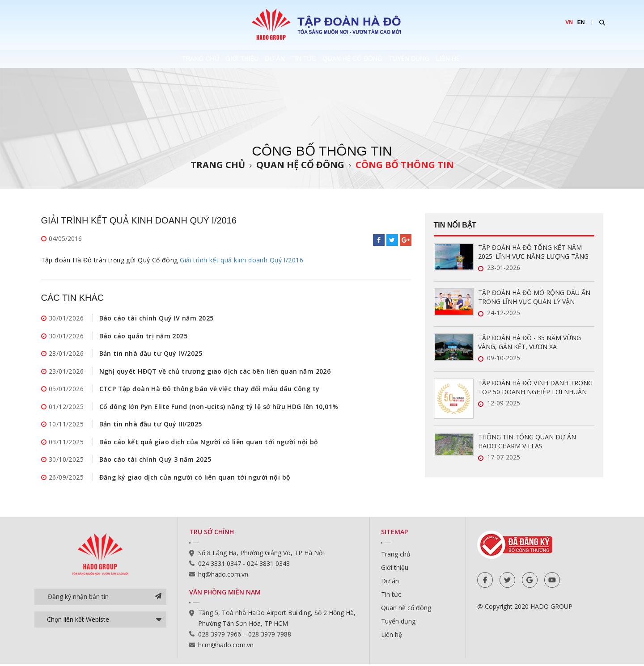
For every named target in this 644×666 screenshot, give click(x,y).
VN (569, 22)
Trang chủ (141, 59)
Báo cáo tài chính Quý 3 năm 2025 (155, 461)
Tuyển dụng (451, 59)
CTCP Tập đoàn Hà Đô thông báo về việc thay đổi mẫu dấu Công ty (210, 390)
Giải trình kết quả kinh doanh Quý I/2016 (241, 260)
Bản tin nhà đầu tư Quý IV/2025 (151, 354)
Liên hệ (510, 59)
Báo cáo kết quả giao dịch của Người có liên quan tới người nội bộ (209, 443)
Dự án (256, 59)
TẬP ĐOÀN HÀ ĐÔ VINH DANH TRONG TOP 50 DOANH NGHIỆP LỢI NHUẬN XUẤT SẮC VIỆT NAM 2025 (535, 388)
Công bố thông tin (405, 165)
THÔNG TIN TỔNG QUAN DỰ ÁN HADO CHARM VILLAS (527, 441)
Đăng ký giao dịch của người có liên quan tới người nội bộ (195, 479)
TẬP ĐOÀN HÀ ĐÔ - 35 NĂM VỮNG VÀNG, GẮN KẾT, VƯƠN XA (530, 342)
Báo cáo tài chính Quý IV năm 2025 (157, 318)
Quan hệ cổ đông (374, 59)
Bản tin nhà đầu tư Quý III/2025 (151, 425)
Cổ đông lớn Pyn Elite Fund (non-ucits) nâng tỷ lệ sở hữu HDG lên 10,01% (219, 407)
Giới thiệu (203, 59)
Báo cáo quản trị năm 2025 (144, 336)
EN (581, 22)
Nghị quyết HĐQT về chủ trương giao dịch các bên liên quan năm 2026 (215, 372)
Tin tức (305, 59)
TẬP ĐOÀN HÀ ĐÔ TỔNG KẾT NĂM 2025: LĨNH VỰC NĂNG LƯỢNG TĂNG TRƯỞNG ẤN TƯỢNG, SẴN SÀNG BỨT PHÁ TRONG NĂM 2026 (535, 252)
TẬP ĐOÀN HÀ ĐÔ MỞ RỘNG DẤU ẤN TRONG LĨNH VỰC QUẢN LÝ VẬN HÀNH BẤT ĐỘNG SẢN (534, 297)
